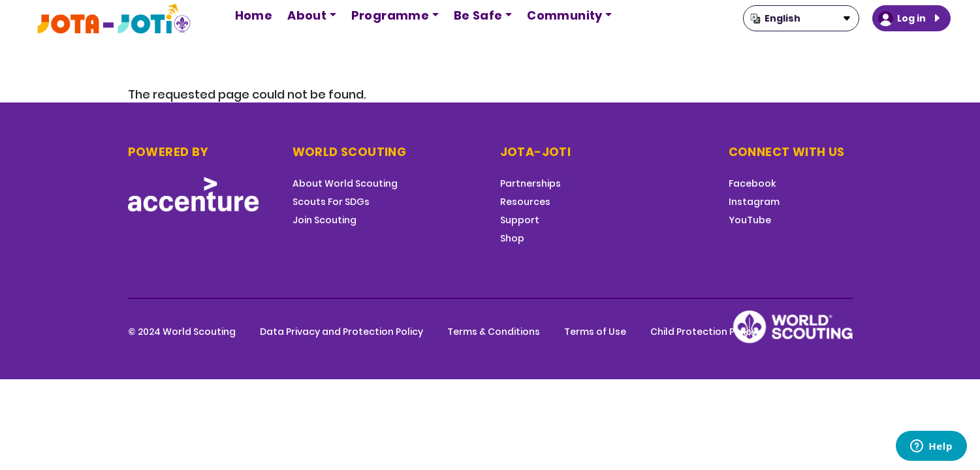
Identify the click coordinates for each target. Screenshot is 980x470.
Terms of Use (595, 332)
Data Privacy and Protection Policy (341, 332)
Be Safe (478, 15)
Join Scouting (324, 220)
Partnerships (530, 183)
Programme (390, 15)
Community (565, 15)
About (307, 15)
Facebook (752, 183)
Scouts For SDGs (331, 202)
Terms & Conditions (494, 332)
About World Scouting (345, 183)
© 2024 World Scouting (182, 332)
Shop (512, 238)
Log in (911, 18)
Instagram (754, 202)
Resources (525, 202)
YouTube (750, 220)
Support (520, 220)
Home (254, 15)
